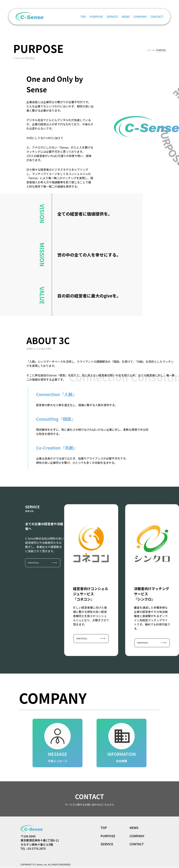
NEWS (126, 17)
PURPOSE (96, 17)
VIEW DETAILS (34, 563)
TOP (83, 17)
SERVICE (112, 17)
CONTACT (157, 17)
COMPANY (140, 17)
